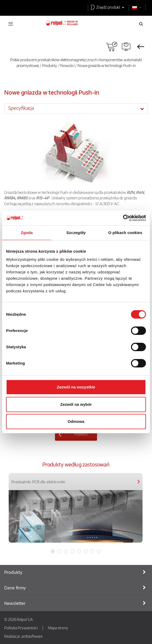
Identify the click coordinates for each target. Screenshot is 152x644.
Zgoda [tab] (27, 233)
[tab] (76, 108)
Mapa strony (58, 628)
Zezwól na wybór (76, 404)
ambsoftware (32, 636)
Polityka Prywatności (21, 628)
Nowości (67, 65)
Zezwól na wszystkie (76, 387)
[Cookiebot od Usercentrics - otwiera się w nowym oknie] (123, 218)
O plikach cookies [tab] (125, 233)
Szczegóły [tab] (76, 233)
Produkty (50, 65)
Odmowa (76, 421)
